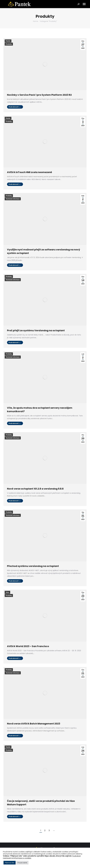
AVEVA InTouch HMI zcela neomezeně (29, 172)
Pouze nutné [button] (22, 863)
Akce (7, 592)
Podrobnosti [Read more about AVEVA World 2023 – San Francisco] (15, 658)
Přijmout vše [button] (10, 863)
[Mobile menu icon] (84, 4)
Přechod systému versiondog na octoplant (33, 566)
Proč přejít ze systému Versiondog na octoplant (36, 330)
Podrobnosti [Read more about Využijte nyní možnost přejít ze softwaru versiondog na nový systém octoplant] (15, 265)
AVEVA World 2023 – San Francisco (28, 646)
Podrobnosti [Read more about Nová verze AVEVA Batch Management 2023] (15, 736)
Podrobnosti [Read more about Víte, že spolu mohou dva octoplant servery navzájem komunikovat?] (15, 423)
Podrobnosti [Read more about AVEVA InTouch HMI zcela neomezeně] (15, 184)
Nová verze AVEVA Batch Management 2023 (34, 724)
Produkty (9, 44)
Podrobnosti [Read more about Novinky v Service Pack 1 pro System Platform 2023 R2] (15, 107)
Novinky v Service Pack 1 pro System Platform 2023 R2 (39, 95)
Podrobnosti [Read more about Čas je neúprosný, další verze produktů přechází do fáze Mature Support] (15, 817)
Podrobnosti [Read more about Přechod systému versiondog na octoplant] (15, 581)
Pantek (8, 41)
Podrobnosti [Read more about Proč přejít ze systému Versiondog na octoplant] (15, 342)
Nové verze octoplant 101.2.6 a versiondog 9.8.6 (35, 489)
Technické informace (13, 199)
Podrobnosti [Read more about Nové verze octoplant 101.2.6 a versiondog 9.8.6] (15, 501)
